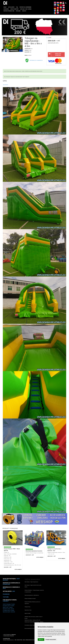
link (14, 591)
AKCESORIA (6, 9)
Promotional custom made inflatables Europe (33, 625)
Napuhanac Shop (28, 610)
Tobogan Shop (27, 607)
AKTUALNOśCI (11, 7)
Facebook (6, 594)
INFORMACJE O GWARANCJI (34, 60)
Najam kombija (27, 613)
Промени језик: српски (8, 609)
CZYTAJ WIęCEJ (18, 569)
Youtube (6, 597)
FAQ (17, 7)
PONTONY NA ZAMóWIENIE (25, 7)
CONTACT (6, 601)
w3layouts (14, 635)
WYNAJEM (18, 11)
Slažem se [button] (41, 640)
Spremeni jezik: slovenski (9, 612)
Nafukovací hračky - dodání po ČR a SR (32, 620)
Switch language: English (9, 604)
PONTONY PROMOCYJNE (9, 11)
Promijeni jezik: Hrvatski (9, 606)
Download (6, 584)
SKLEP (5, 7)
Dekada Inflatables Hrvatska (30, 599)
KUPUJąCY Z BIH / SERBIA (26, 9)
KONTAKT (24, 11)
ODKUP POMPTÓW (14, 9)
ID (47, 38)
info (4, 588)
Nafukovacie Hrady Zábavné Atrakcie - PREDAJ (34, 622)
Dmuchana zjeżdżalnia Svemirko (34, 551)
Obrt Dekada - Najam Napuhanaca (31, 582)
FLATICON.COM (6, 639)
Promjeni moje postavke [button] (51, 640)
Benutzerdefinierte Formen (30, 628)
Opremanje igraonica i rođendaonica (32, 595)
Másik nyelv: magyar (8, 607)
